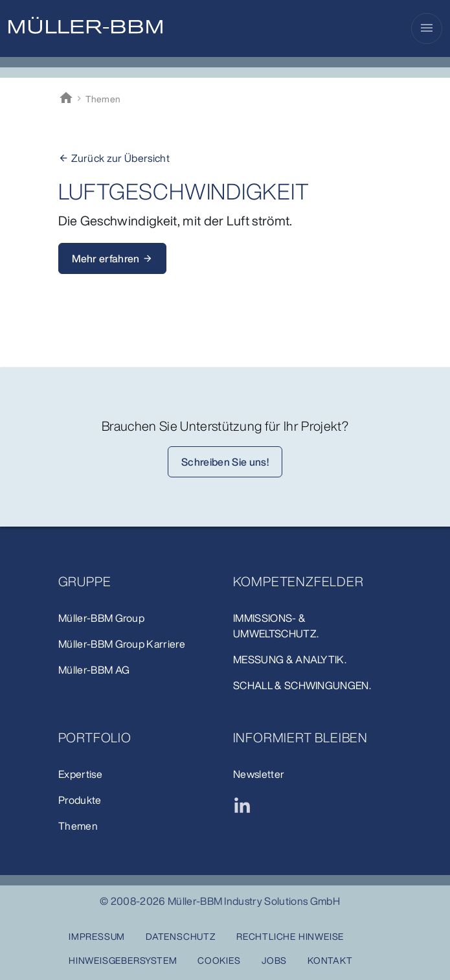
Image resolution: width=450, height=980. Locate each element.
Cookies (219, 960)
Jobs (274, 960)
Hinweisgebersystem (123, 960)
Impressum (97, 936)
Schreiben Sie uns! (225, 462)
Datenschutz (181, 936)
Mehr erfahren (112, 258)
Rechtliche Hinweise (290, 936)
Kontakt (330, 960)
